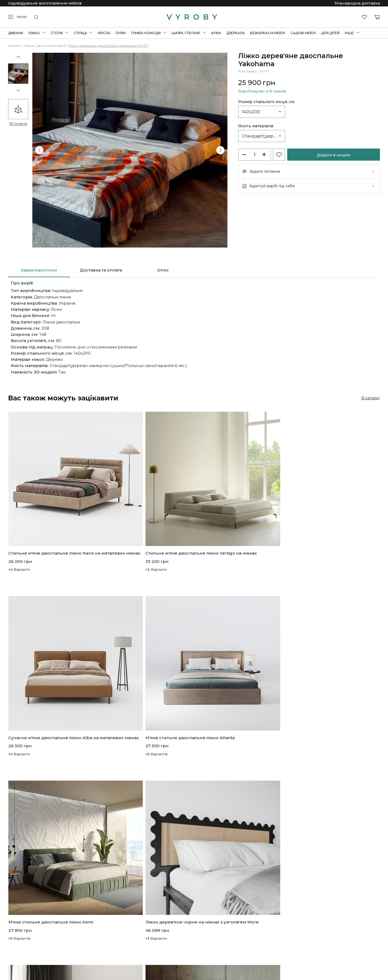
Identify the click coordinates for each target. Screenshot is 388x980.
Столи (57, 33)
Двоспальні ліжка (51, 46)
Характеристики (39, 270)
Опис (163, 270)
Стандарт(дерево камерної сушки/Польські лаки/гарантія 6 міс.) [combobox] (264, 136)
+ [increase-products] (264, 154)
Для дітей (330, 33)
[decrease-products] (245, 154)
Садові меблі (303, 33)
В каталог (371, 398)
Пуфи (121, 33)
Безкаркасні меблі (268, 33)
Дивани (15, 33)
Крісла (104, 33)
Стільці (80, 33)
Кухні (216, 33)
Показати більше (194, 865)
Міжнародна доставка (357, 3)
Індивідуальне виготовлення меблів (45, 3)
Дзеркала (235, 33)
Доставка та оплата (101, 270)
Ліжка (34, 33)
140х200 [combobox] (251, 112)
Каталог (15, 46)
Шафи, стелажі (186, 33)
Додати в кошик (334, 155)
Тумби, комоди (146, 33)
